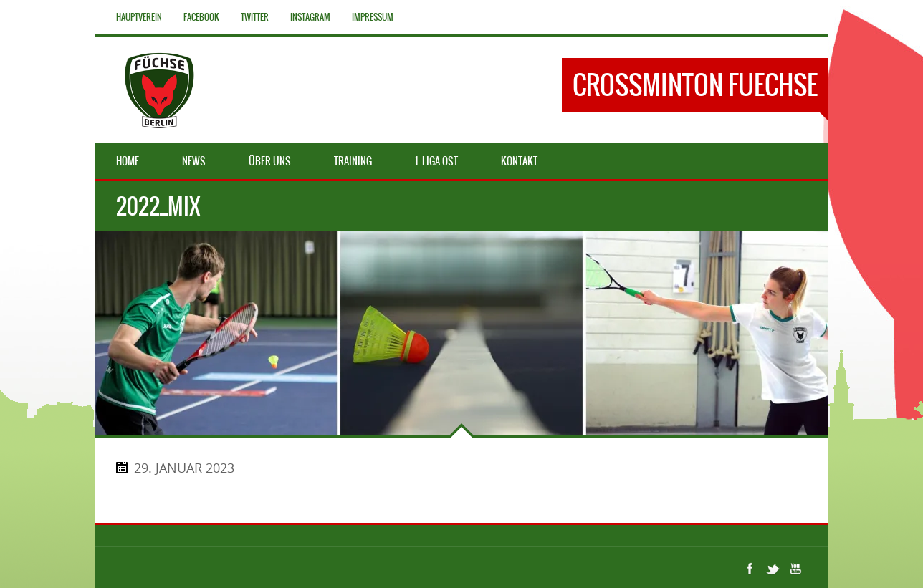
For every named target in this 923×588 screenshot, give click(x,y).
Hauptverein (139, 17)
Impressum (373, 17)
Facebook (201, 17)
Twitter (255, 17)
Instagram (310, 17)
